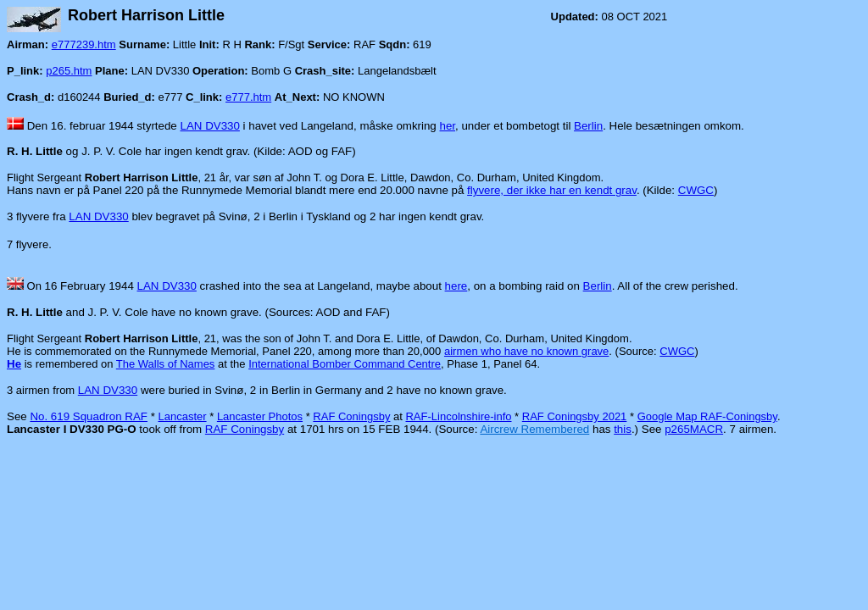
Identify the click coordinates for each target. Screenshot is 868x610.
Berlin (588, 126)
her (448, 126)
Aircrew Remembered (534, 429)
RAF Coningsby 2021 (575, 416)
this (623, 429)
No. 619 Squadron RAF (89, 416)
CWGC (696, 190)
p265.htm (69, 71)
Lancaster (182, 416)
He (14, 364)
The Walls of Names (166, 364)
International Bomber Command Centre (345, 364)
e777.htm (248, 97)
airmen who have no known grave (526, 351)
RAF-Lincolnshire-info (458, 416)
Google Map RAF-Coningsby (707, 416)
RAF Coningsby (351, 416)
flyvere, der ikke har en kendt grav (552, 190)
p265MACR (694, 429)
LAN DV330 (210, 126)
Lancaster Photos (260, 416)
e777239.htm (84, 44)
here (456, 286)
